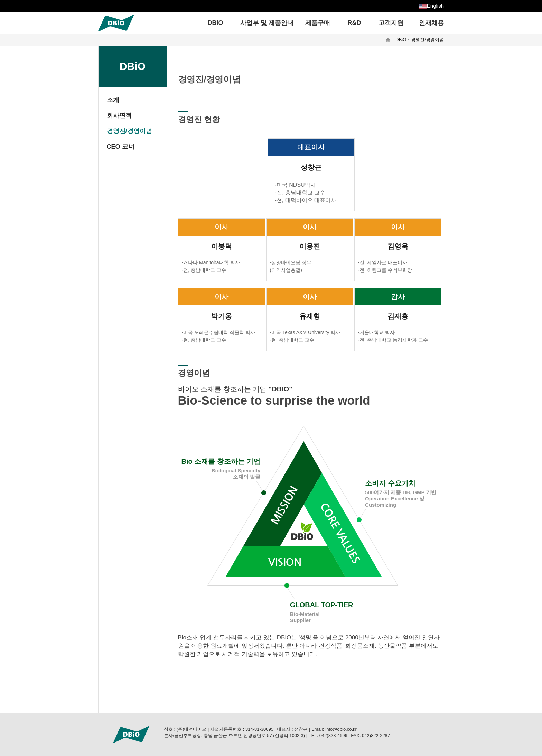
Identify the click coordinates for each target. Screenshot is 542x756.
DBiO (216, 23)
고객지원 (391, 23)
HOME (388, 40)
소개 (113, 100)
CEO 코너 (121, 147)
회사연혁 (119, 116)
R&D (354, 23)
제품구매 (318, 23)
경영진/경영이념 (427, 40)
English (435, 6)
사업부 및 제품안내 (267, 23)
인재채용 (431, 23)
